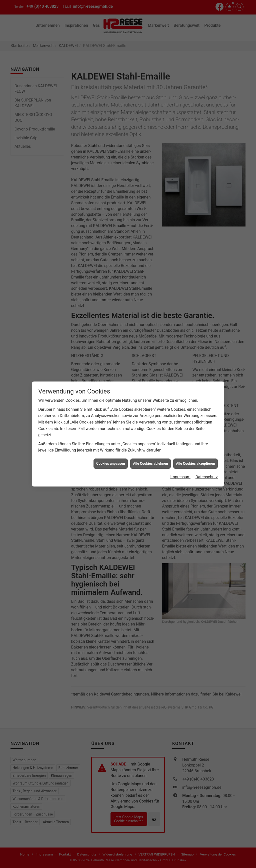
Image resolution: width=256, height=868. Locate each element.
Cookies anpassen (111, 228)
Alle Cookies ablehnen (150, 228)
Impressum (180, 241)
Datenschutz (207, 241)
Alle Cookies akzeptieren (195, 228)
